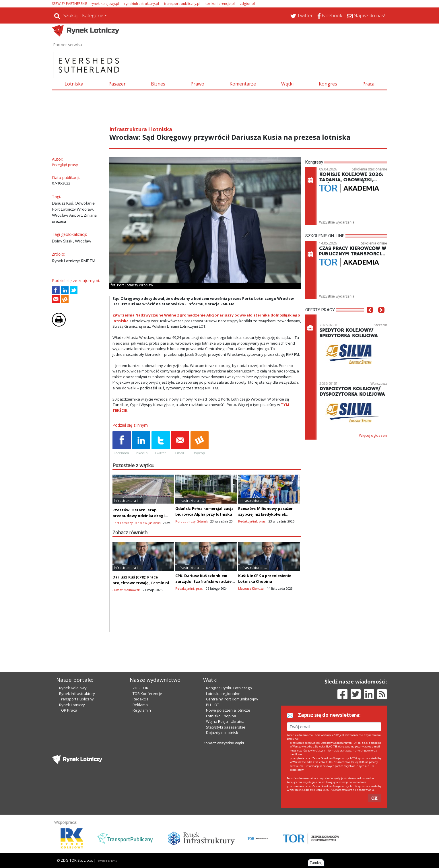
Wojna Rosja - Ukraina (225, 721)
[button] (370, 319)
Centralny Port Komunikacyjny (232, 699)
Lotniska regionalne (223, 694)
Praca (368, 84)
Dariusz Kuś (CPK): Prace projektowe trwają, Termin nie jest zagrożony (142, 583)
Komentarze (243, 84)
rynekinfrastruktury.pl (142, 4)
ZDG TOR (140, 688)
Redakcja (141, 699)
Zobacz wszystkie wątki (224, 743)
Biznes (158, 84)
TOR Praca (68, 710)
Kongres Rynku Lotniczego (229, 688)
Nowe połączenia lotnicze (228, 710)
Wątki (287, 84)
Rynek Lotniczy (72, 705)
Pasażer (117, 84)
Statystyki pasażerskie (226, 727)
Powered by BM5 (107, 861)
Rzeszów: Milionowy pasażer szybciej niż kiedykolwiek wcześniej (265, 514)
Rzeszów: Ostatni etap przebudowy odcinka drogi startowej (139, 516)
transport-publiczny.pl (182, 4)
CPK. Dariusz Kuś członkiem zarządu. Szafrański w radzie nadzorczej (203, 581)
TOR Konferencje (147, 694)
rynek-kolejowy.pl (105, 4)
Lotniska (74, 84)
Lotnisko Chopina (221, 716)
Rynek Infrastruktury (77, 694)
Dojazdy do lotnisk (222, 733)
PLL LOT (213, 705)
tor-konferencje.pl (220, 4)
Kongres (328, 84)
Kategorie (93, 15)
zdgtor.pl (247, 4)
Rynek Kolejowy (73, 688)
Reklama (140, 705)
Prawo (197, 84)
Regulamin (142, 710)
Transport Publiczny (76, 699)
